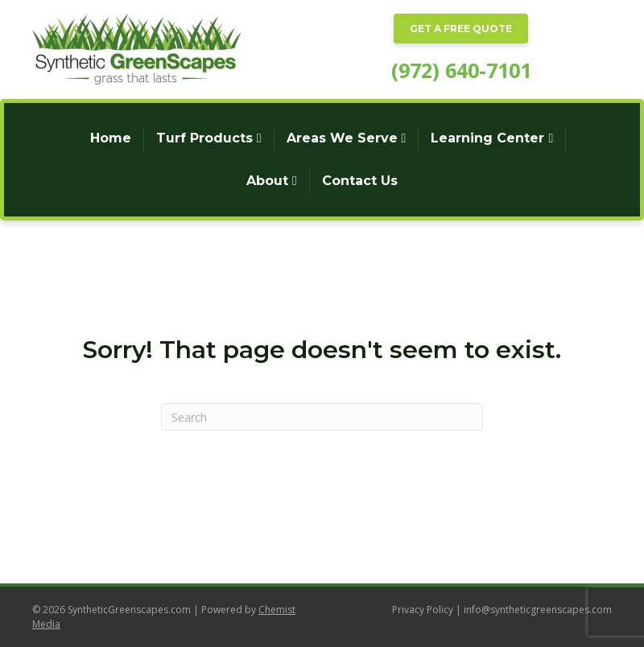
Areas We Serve (342, 138)
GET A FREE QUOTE (461, 29)
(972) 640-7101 (461, 70)
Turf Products (204, 138)
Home (111, 138)
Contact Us (360, 181)
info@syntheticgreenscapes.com (538, 610)
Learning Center (487, 138)
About (267, 181)
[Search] (322, 417)
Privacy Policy (423, 610)
